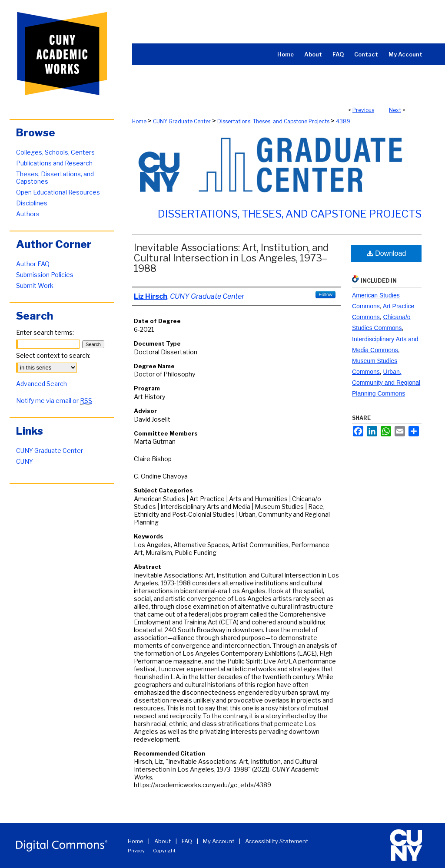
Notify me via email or (54, 401)
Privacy (136, 851)
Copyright (164, 851)
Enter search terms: (45, 332)
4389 (343, 121)
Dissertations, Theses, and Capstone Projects (273, 121)
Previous (363, 110)
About (163, 841)
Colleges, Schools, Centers (55, 152)
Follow (325, 294)
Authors (28, 214)
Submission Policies (45, 275)
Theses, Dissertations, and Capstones (55, 178)
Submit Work (35, 285)
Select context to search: (53, 355)
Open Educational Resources (58, 192)
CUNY (25, 461)
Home (139, 121)
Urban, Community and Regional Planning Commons (386, 383)
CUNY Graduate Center (182, 121)
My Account (219, 841)
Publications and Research (54, 163)
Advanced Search (42, 384)
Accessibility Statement (277, 841)
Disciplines (32, 203)
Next (395, 110)
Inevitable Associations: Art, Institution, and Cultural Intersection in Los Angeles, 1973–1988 (231, 258)
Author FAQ (33, 264)
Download (387, 253)
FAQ (187, 841)
